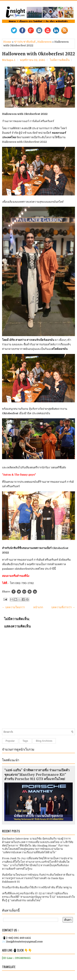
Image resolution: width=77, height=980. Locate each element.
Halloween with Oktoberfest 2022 (38, 54)
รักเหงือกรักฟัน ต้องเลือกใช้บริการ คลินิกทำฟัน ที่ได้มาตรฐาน (37, 887)
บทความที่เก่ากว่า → (63, 607)
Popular (10, 741)
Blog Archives (44, 741)
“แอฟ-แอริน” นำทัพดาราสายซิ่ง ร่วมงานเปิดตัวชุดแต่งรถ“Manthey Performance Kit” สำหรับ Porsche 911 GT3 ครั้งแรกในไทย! (37, 775)
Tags (25, 741)
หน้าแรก (38, 607)
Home (7, 42)
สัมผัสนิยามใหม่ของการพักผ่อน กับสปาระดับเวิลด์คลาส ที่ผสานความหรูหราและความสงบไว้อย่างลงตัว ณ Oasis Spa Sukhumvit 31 (38, 878)
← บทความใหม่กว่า (13, 607)
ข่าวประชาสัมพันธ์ (25, 42)
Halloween (44, 42)
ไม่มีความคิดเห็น (60, 60)
